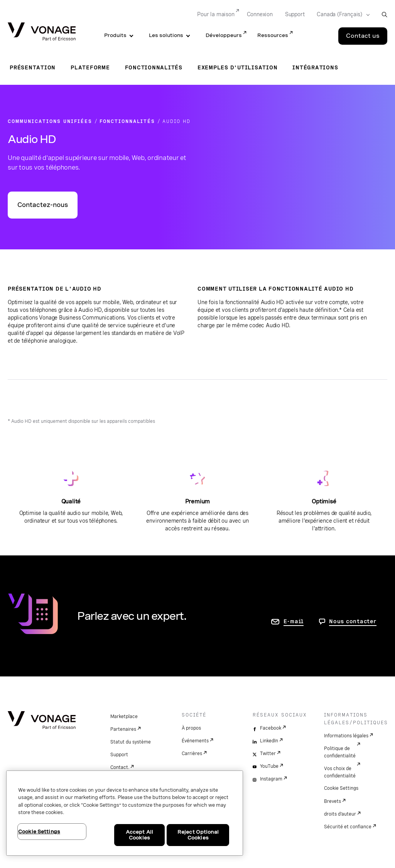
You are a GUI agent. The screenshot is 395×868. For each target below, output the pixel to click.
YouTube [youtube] (269, 766)
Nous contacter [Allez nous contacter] (353, 621)
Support (119, 755)
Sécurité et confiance (348, 827)
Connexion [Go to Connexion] (260, 14)
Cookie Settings (341, 788)
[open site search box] (384, 14)
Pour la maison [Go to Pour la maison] (216, 14)
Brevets (333, 801)
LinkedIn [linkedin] (269, 741)
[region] (125, 813)
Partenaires (123, 729)
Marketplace (124, 717)
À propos (191, 728)
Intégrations (315, 67)
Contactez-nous (43, 205)
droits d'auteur (340, 814)
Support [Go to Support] (295, 14)
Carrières (192, 754)
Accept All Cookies (139, 835)
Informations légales (346, 736)
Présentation (33, 67)
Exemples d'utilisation (238, 67)
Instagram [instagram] (271, 779)
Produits (115, 35)
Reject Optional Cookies (198, 835)
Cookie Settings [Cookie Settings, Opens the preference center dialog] (39, 832)
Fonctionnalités (154, 67)
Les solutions (166, 35)
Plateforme (90, 67)
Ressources (273, 35)
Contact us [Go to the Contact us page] (363, 36)
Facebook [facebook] (271, 728)
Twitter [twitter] (268, 754)
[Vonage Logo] (42, 32)
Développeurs (224, 35)
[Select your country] (341, 15)
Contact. (120, 767)
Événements (195, 741)
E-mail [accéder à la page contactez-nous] (294, 621)
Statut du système (131, 742)
